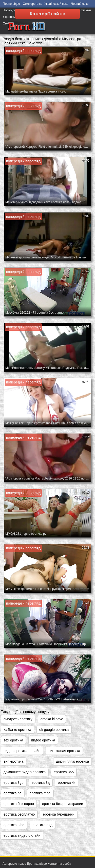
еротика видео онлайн (22, 835)
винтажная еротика (64, 751)
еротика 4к (66, 783)
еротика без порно (19, 804)
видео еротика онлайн (22, 751)
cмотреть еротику (18, 719)
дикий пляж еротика (72, 761)
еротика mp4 (40, 793)
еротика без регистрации (63, 804)
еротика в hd (14, 825)
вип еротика (13, 761)
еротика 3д (41, 783)
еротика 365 (64, 772)
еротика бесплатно (19, 814)
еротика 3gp (14, 783)
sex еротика (13, 740)
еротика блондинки (59, 814)
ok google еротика (54, 730)
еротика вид (42, 825)
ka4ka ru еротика (17, 730)
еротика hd (13, 793)
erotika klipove (52, 719)
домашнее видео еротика (25, 772)
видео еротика (43, 740)
